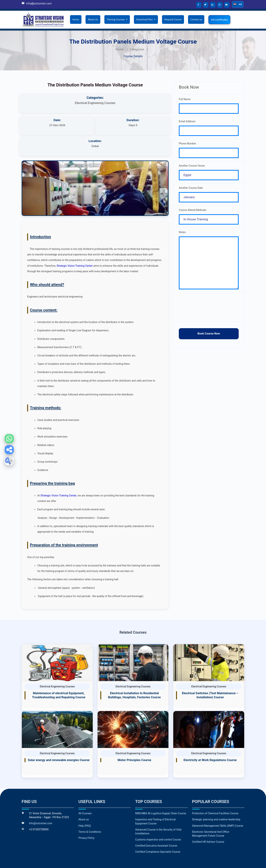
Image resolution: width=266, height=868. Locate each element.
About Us (93, 19)
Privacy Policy (86, 817)
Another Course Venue (192, 167)
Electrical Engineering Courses (95, 103)
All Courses (85, 792)
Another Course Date (191, 190)
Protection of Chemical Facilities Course (215, 792)
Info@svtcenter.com (39, 4)
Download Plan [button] (145, 19)
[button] (9, 450)
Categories (137, 49)
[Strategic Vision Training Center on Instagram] (221, 5)
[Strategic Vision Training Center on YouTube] (228, 5)
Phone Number (187, 145)
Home (76, 19)
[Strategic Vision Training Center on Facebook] (200, 5)
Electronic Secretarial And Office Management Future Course (211, 813)
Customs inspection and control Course (158, 819)
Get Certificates (219, 20)
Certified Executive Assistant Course (156, 825)
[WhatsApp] (9, 439)
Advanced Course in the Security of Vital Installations (158, 810)
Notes (182, 235)
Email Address (187, 122)
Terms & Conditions (90, 811)
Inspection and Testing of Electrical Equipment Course (155, 800)
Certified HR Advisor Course (208, 821)
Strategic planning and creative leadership (216, 799)
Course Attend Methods (192, 213)
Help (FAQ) (85, 805)
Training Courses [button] (116, 19)
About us (84, 799)
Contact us (196, 19)
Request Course (173, 19)
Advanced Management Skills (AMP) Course (218, 805)
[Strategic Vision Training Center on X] (207, 5)
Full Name (185, 99)
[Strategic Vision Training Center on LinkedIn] (214, 5)
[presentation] (209, 313)
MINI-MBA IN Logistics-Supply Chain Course (160, 792)
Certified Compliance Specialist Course (158, 831)
